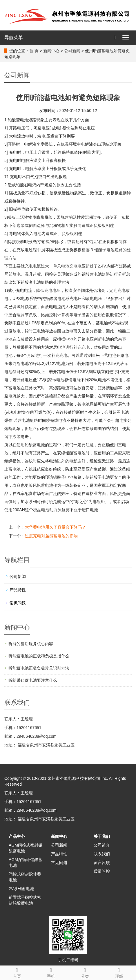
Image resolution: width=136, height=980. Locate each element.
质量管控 (102, 871)
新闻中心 (51, 51)
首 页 (34, 51)
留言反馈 (102, 863)
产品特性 (18, 590)
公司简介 (102, 845)
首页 (17, 972)
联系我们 (102, 854)
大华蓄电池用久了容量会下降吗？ (55, 527)
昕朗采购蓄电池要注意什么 (33, 680)
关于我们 (102, 836)
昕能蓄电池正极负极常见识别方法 (39, 668)
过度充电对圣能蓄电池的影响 (51, 536)
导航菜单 (14, 38)
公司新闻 (72, 51)
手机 (51, 972)
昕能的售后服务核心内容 (31, 644)
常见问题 (18, 603)
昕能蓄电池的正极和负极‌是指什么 (39, 656)
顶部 (119, 972)
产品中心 (17, 836)
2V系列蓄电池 (21, 889)
